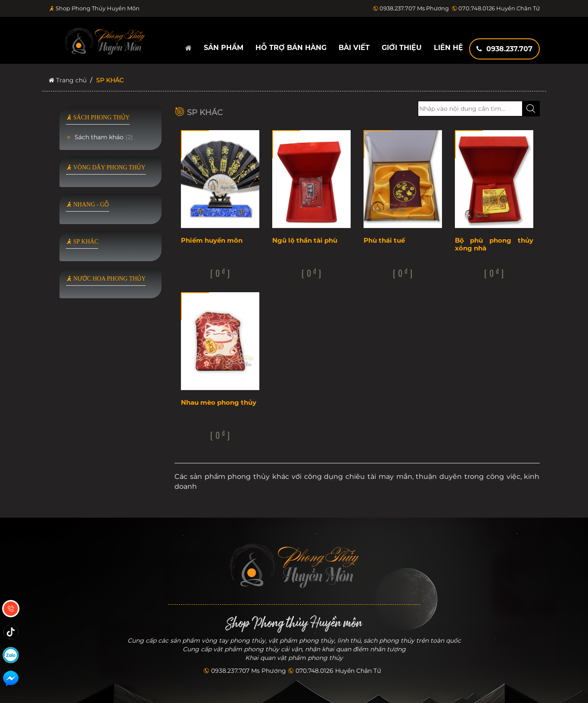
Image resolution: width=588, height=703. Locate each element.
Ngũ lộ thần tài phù (305, 240)
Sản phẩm (224, 48)
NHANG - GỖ (88, 205)
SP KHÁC (82, 242)
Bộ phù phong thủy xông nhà (494, 244)
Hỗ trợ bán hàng (291, 48)
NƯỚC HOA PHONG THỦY (106, 279)
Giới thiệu (402, 48)
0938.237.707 (504, 49)
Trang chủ (68, 80)
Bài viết (354, 48)
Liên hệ (448, 48)
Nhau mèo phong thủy (219, 402)
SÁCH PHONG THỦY (98, 117)
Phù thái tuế (384, 240)
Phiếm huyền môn (212, 240)
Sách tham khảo (104, 137)
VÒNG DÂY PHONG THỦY (106, 167)
